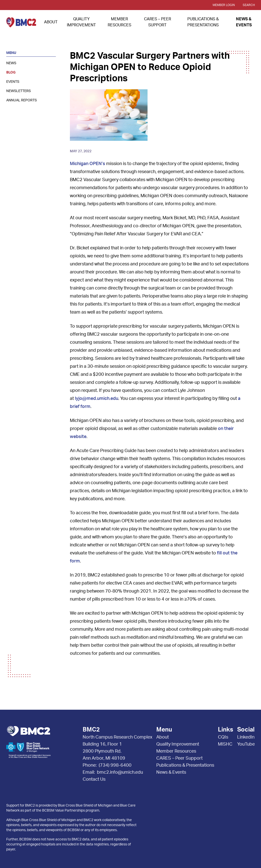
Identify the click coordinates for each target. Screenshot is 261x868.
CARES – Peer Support (179, 758)
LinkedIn (246, 737)
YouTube (246, 744)
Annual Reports (22, 100)
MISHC (225, 744)
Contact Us (94, 779)
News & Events (171, 772)
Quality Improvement (178, 744)
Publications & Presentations (185, 765)
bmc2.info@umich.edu (120, 772)
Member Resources (176, 751)
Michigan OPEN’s (88, 164)
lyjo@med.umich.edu (97, 399)
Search (249, 5)
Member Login (224, 5)
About (51, 22)
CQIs (223, 737)
